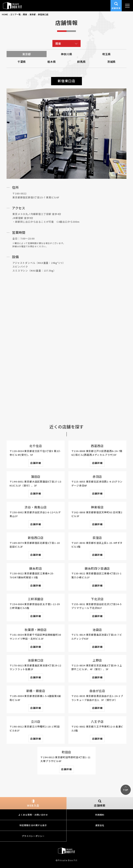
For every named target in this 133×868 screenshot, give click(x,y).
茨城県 (111, 62)
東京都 (33, 14)
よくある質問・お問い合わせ (33, 815)
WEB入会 (33, 803)
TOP (126, 790)
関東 (25, 14)
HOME (5, 14)
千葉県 (22, 62)
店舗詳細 (36, 463)
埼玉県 (106, 54)
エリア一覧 (15, 14)
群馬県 (81, 62)
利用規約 (100, 815)
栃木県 (51, 62)
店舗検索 (116, 5)
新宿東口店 (43, 14)
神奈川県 (66, 54)
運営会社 (100, 825)
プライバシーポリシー (33, 836)
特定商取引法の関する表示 (33, 825)
